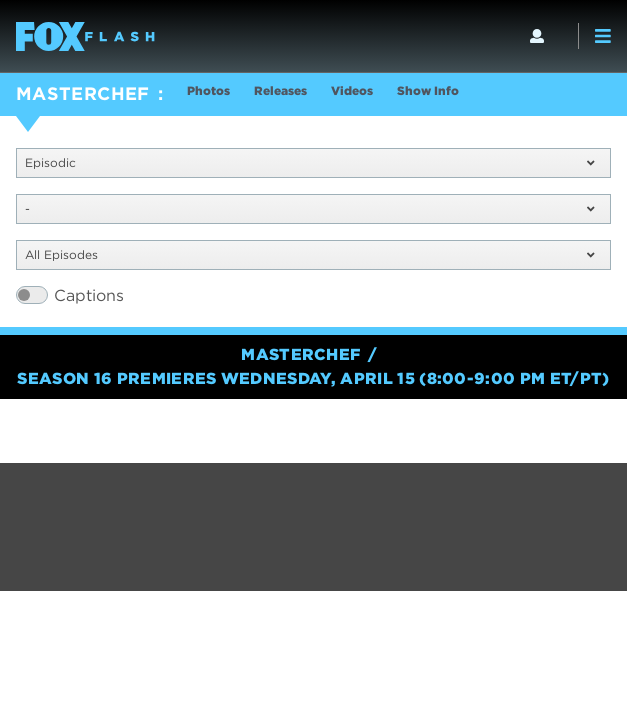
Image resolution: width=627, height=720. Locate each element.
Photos (208, 90)
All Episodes (309, 254)
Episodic (309, 162)
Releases (280, 90)
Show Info (428, 90)
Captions (89, 295)
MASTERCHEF (83, 93)
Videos (352, 90)
